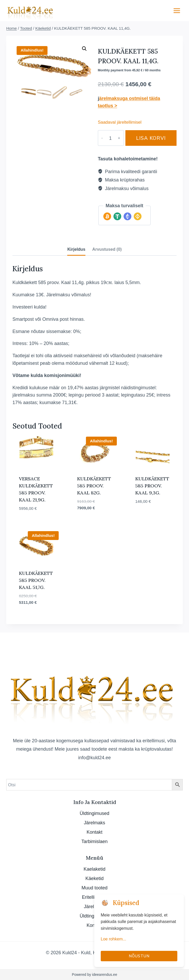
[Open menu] (177, 11)
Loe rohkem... (113, 939)
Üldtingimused (95, 813)
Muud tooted (95, 888)
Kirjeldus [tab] (76, 249)
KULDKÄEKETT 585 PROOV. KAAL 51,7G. (36, 580)
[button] (84, 49)
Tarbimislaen (94, 841)
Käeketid (95, 878)
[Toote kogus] (107, 138)
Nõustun (139, 956)
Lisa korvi (148, 138)
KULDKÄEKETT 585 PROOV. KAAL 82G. (94, 486)
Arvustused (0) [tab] (107, 249)
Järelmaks (95, 823)
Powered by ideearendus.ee (95, 975)
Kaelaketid (95, 869)
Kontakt (94, 832)
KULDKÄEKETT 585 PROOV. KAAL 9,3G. (152, 486)
